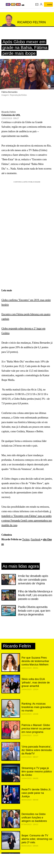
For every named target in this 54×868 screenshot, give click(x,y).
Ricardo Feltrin (9, 112)
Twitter (26, 539)
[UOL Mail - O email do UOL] (37, 4)
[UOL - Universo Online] (23, 5)
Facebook (36, 539)
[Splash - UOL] (13, 4)
